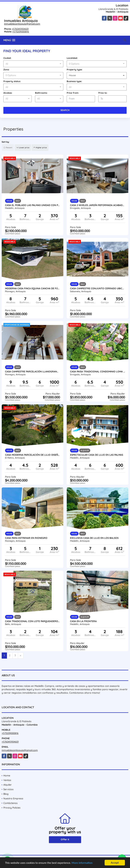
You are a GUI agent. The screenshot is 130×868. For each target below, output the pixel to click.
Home (7, 776)
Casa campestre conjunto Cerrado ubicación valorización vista (97, 288)
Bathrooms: (41, 93)
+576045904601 (20, 29)
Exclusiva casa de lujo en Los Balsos (94, 538)
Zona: (6, 70)
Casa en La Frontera (83, 621)
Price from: (73, 93)
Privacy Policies (12, 808)
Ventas (7, 780)
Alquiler (8, 785)
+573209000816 (21, 32)
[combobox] (33, 64)
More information (82, 863)
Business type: (74, 81)
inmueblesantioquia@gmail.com (22, 24)
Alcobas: (8, 93)
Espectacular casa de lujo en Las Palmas (97, 455)
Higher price (40, 148)
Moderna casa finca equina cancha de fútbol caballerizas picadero (32, 288)
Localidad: (72, 58)
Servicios (8, 789)
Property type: (75, 70)
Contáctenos (10, 803)
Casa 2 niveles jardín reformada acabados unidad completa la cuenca (97, 205)
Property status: (12, 81)
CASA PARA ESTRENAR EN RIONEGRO (26, 538)
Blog (6, 794)
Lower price (23, 148)
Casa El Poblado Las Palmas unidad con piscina (32, 205)
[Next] (21, 656)
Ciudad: (7, 58)
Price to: (103, 93)
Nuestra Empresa (13, 798)
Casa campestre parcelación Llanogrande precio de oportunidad (32, 372)
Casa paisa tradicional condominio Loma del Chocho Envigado (97, 372)
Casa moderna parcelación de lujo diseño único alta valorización (32, 455)
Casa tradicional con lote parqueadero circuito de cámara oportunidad (32, 621)
